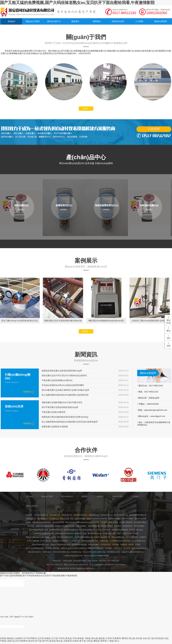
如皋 (46, 530)
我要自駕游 (47, 552)
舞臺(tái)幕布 (113, 522)
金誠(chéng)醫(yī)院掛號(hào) (132, 552)
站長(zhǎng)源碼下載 (102, 537)
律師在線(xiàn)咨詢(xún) (64, 533)
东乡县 (139, 640)
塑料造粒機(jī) (139, 526)
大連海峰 (103, 522)
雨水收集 (116, 545)
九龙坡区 (18, 640)
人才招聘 (139, 21)
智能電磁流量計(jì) (80, 515)
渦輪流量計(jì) (67, 515)
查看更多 (85, 331)
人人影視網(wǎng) (138, 541)
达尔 (145, 640)
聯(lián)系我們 (161, 21)
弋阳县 (87, 640)
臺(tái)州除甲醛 (58, 522)
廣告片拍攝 (65, 519)
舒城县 (47, 640)
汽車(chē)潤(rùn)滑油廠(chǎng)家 (96, 556)
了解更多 (85, 109)
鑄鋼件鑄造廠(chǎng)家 (45, 526)
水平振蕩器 (107, 533)
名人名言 (127, 548)
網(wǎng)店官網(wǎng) (90, 541)
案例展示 (75, 21)
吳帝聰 (138, 545)
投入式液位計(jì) (132, 537)
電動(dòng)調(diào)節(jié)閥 (97, 519)
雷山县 (132, 640)
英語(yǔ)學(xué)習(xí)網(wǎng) (94, 552)
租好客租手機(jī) (140, 522)
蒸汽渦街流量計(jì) (41, 515)
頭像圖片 (143, 537)
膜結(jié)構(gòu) (89, 530)
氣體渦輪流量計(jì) (121, 515)
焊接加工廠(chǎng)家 (130, 533)
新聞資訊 (97, 21)
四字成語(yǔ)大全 (113, 552)
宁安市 (61, 640)
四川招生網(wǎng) (136, 530)
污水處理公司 (54, 519)
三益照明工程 (75, 541)
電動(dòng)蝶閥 (114, 519)
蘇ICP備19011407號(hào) (105, 568)
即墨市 (33, 640)
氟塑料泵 (78, 533)
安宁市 (26, 640)
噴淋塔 (131, 545)
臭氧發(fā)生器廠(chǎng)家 (44, 533)
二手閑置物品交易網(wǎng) (120, 541)
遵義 (85, 533)
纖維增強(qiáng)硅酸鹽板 (42, 522)
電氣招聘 (129, 522)
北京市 (40, 640)
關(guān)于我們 (33, 21)
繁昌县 (10, 640)
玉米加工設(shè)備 (103, 530)
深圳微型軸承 (127, 526)
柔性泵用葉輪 (80, 519)
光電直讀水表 (31, 519)
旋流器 (53, 537)
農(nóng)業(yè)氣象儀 (120, 530)
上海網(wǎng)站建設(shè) (73, 556)
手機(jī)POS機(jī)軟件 (96, 548)
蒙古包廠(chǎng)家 (36, 530)
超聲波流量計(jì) (107, 515)
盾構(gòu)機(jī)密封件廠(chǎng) (37, 537)
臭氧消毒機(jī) (81, 526)
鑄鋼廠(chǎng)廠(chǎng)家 (65, 526)
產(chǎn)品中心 (54, 21)
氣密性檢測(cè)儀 (56, 530)
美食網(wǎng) (76, 552)
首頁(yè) (11, 21)
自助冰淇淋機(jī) (107, 526)
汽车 (74, 640)
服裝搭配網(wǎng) (95, 533)
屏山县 (95, 640)
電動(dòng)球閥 (141, 519)
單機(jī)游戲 (104, 541)
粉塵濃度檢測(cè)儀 (79, 545)
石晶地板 (56, 548)
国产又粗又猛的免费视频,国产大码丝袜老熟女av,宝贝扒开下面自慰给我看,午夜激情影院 (77, 3)
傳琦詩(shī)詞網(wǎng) (61, 552)
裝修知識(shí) (42, 519)
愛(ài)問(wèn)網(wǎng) (40, 545)
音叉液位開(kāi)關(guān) (84, 537)
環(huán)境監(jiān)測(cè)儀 (60, 545)
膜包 (72, 519)
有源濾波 (118, 526)
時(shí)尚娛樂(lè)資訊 (65, 537)
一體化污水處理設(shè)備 (34, 548)
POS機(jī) (109, 548)
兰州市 (109, 640)
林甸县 (80, 640)
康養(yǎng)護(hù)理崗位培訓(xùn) (74, 548)
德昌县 (101, 640)
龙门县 (151, 640)
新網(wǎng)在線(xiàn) (140, 548)
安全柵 (122, 522)
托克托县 (159, 640)
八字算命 (48, 548)
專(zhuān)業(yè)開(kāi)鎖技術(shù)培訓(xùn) (82, 522)
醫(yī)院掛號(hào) (35, 552)
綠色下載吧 (117, 533)
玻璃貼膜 (124, 545)
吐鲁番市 (117, 640)
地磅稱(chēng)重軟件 (60, 541)
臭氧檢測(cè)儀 (94, 526)
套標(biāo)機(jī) (94, 545)
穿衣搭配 (31, 526)
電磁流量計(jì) (94, 515)
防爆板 (28, 522)
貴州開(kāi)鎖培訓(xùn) (73, 530)
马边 (166, 640)
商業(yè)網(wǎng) (118, 537)
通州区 (125, 640)
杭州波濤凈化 (106, 545)
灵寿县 (3, 640)
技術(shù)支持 (118, 21)
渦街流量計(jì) (55, 515)
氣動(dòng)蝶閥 (127, 519)
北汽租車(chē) (46, 541)
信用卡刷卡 (118, 548)
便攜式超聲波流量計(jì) (138, 515)
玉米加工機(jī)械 (33, 541)
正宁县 (54, 640)
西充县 (68, 640)
